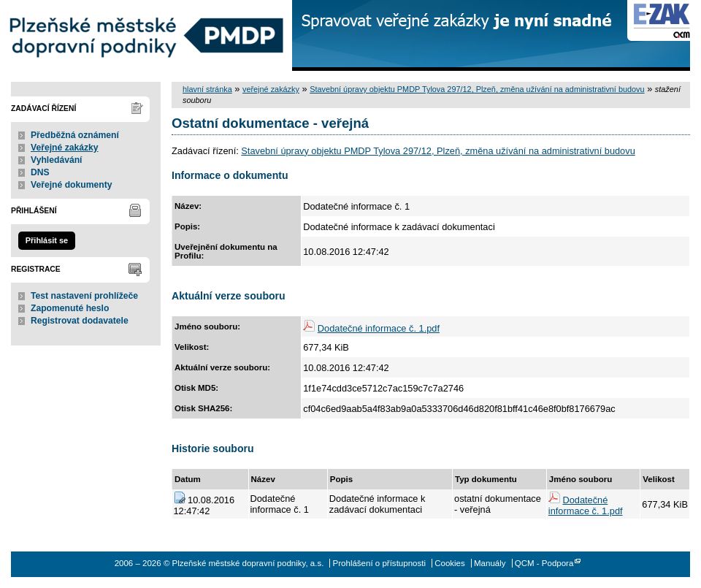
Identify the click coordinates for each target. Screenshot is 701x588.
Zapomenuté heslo (70, 308)
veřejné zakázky (271, 89)
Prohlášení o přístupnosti (379, 563)
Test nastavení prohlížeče (84, 296)
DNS (40, 172)
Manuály (490, 563)
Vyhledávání (57, 160)
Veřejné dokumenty (71, 185)
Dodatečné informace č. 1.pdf (379, 328)
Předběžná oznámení (75, 135)
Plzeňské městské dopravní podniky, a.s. (146, 35)
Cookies (450, 563)
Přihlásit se (47, 240)
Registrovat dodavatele (80, 321)
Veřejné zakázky (65, 148)
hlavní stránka (207, 89)
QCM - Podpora (544, 563)
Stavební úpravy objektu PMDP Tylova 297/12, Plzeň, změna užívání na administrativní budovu (477, 89)
